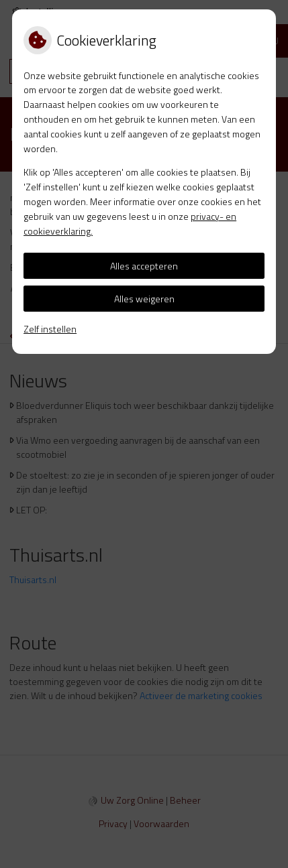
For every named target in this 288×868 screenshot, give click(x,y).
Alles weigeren (144, 299)
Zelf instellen (50, 329)
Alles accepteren (144, 266)
